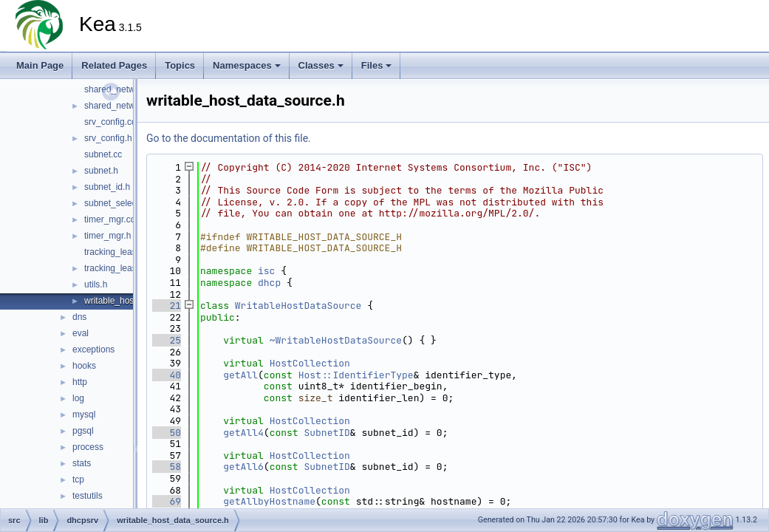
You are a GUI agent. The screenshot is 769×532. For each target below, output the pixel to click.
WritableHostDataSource (298, 306)
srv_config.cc (110, 122)
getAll (240, 375)
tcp (78, 480)
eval (81, 333)
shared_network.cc (122, 89)
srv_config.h (108, 138)
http (80, 382)
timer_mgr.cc (110, 219)
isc (266, 271)
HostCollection (310, 363)
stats (82, 463)
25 (167, 340)
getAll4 (243, 433)
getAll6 (243, 467)
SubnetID (327, 433)
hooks (84, 366)
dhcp (269, 283)
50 (167, 433)
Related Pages (114, 65)
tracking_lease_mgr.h (126, 268)
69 (167, 501)
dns (79, 317)
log (78, 398)
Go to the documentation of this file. (229, 138)
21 (167, 306)
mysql (84, 415)
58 (167, 467)
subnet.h (101, 171)
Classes (321, 65)
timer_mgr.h (107, 236)
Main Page (40, 65)
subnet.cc (103, 154)
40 (167, 375)
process (88, 447)
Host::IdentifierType (356, 375)
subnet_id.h (107, 187)
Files (377, 65)
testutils (88, 496)
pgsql (83, 431)
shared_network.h (119, 106)
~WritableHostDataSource (336, 340)
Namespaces (247, 65)
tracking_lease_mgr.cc (128, 252)
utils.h (96, 284)
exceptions (93, 349)
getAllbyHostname (269, 501)
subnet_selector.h (119, 203)
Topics (180, 65)
